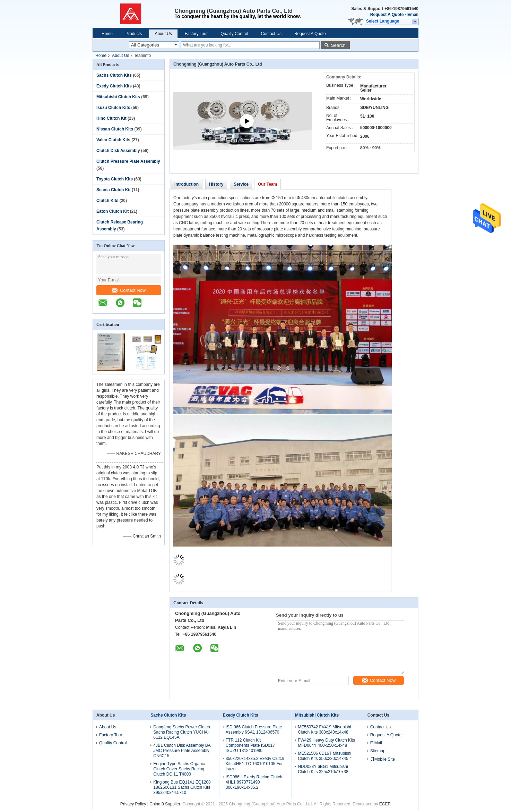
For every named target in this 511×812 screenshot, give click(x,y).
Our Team (267, 184)
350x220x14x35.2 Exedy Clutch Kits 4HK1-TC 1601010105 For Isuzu (255, 764)
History (216, 184)
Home (107, 34)
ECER (385, 804)
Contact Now (129, 290)
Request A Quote (387, 15)
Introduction (187, 184)
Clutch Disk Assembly (118, 151)
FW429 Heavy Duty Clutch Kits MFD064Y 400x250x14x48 (326, 743)
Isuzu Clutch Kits (113, 108)
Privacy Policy (133, 804)
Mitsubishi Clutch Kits (118, 97)
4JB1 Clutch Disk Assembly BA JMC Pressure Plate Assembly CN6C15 (182, 751)
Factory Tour (196, 34)
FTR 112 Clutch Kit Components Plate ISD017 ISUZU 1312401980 (250, 745)
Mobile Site (383, 759)
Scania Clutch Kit (114, 190)
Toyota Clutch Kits (115, 179)
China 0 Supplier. (166, 804)
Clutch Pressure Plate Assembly (128, 161)
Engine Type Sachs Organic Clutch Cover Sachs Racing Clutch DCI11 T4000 (179, 769)
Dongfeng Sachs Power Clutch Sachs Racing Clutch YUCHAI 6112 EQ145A (181, 732)
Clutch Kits (107, 201)
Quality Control (234, 34)
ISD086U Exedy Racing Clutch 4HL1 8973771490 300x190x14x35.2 (254, 782)
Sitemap (378, 751)
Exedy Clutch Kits (114, 86)
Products (134, 34)
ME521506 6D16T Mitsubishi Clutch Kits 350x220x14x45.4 (325, 756)
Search (338, 45)
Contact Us (271, 34)
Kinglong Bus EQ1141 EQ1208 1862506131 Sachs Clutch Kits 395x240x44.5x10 (182, 787)
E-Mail (376, 743)
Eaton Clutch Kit (112, 211)
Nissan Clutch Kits (115, 129)
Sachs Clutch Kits (114, 75)
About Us (163, 34)
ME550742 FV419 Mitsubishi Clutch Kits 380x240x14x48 (324, 730)
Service (241, 184)
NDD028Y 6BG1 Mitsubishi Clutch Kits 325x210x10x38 (323, 769)
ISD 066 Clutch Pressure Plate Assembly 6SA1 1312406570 (254, 730)
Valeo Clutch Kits (113, 140)
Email (413, 15)
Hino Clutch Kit (111, 118)
